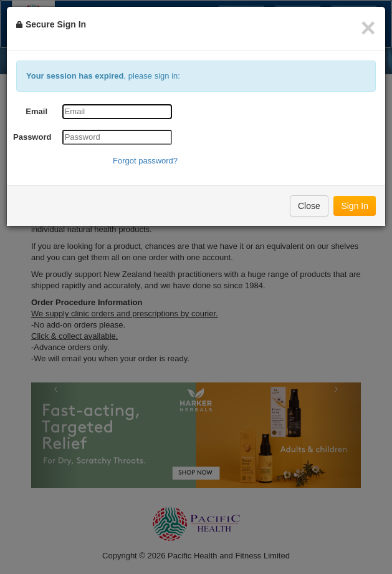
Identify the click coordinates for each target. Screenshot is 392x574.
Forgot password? (145, 161)
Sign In (355, 206)
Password (32, 137)
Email (36, 111)
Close (309, 206)
